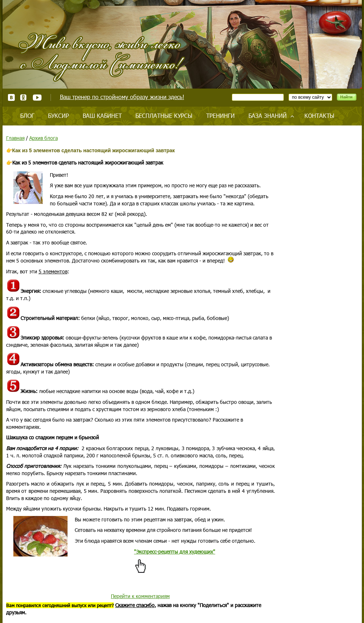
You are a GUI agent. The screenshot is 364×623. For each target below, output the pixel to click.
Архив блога (44, 138)
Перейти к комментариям (140, 596)
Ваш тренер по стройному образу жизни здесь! (122, 97)
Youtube (37, 97)
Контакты (319, 116)
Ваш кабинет (102, 116)
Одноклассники (24, 97)
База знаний (268, 116)
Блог (27, 116)
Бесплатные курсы (164, 116)
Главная (15, 138)
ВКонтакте (11, 97)
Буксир (58, 116)
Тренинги (220, 116)
